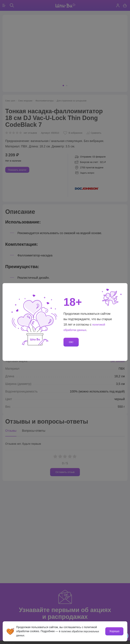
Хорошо (114, 631)
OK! (72, 342)
